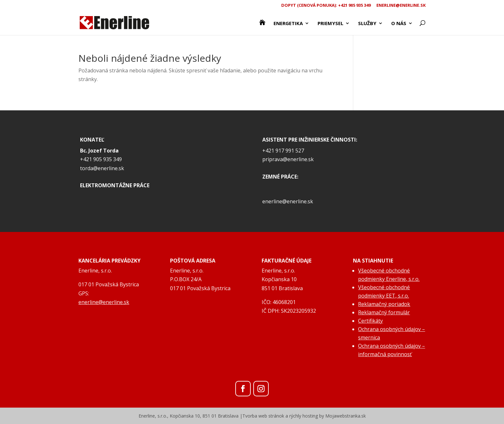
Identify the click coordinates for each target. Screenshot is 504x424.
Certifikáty (370, 321)
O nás (399, 24)
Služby (367, 24)
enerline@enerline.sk (401, 6)
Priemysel (330, 24)
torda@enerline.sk (102, 168)
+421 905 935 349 (101, 159)
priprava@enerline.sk (288, 159)
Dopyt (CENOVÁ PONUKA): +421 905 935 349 (326, 6)
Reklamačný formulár (384, 312)
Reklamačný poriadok (384, 304)
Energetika (288, 24)
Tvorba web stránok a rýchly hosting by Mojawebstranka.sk (304, 416)
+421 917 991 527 (283, 151)
